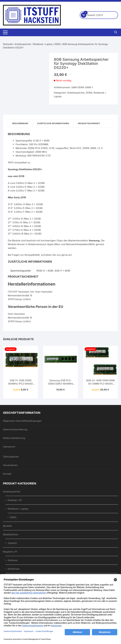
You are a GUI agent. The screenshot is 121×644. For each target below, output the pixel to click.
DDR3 (13, 517)
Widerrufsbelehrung (14, 438)
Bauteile (7, 526)
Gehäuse (13, 560)
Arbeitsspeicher (23, 44)
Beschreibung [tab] (21, 123)
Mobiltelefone (11, 535)
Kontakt (7, 474)
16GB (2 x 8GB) (45, 271)
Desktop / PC (15, 500)
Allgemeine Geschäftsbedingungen (22, 421)
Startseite (8, 44)
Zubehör (12, 543)
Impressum (9, 447)
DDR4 (57, 44)
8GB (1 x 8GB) (63, 271)
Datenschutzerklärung (15, 430)
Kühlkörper (14, 569)
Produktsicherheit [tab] (91, 123)
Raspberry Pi (10, 552)
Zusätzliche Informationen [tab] (54, 123)
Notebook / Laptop (43, 44)
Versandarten (10, 465)
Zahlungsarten (11, 457)
